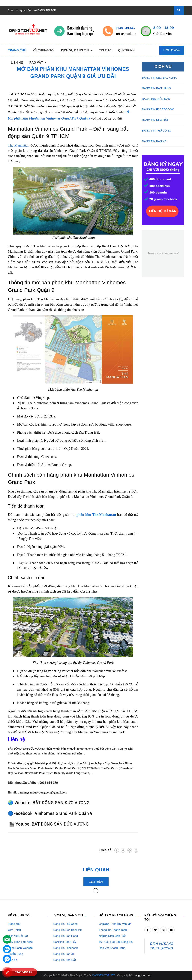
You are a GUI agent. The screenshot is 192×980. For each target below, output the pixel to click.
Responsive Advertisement (163, 253)
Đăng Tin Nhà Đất (65, 960)
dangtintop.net (142, 975)
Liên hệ (12, 960)
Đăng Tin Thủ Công (66, 924)
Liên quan (96, 870)
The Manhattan (19, 145)
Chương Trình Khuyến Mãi (115, 924)
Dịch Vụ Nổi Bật (18, 936)
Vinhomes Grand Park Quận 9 (64, 813)
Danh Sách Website (20, 948)
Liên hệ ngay (172, 50)
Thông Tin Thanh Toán (113, 930)
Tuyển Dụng (15, 954)
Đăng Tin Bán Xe (64, 954)
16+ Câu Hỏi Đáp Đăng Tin (116, 942)
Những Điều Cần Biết (112, 936)
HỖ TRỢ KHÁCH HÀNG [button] (116, 915)
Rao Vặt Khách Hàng (112, 948)
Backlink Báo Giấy (65, 942)
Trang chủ (14, 924)
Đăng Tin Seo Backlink (68, 930)
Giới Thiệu (14, 930)
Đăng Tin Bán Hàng (66, 936)
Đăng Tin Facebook (66, 948)
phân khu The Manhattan (96, 515)
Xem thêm (96, 882)
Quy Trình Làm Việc (20, 942)
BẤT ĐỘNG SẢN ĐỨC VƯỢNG (61, 803)
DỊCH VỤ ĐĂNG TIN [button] (68, 915)
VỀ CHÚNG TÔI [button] (19, 915)
